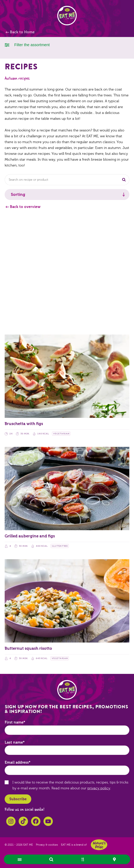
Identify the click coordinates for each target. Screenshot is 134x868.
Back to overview (25, 207)
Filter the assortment (27, 44)
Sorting (18, 195)
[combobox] (67, 180)
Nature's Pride (99, 845)
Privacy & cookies (47, 845)
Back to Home (22, 32)
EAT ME (67, 16)
